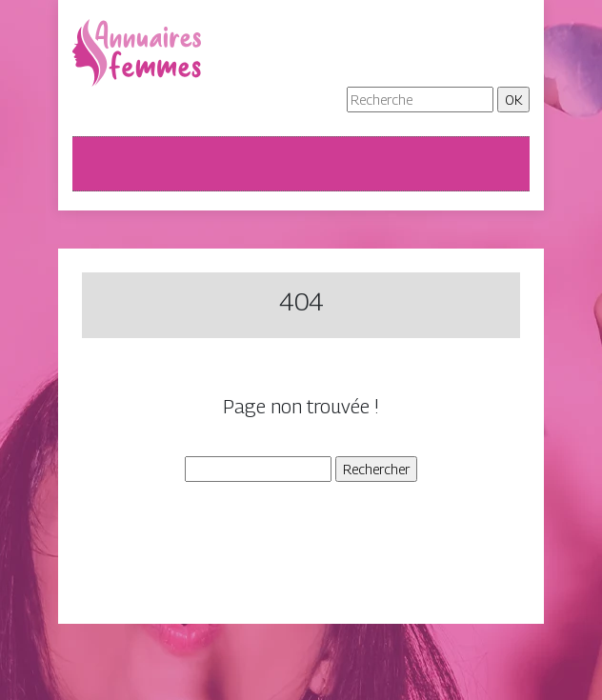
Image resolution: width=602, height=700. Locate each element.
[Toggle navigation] (99, 164)
